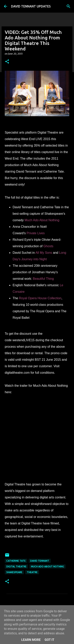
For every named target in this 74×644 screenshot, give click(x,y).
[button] (7, 62)
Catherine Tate (16, 561)
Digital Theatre (16, 566)
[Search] (68, 6)
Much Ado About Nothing (47, 566)
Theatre (32, 572)
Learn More (31, 640)
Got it (49, 640)
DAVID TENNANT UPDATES (31, 6)
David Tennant (40, 561)
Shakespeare (14, 572)
